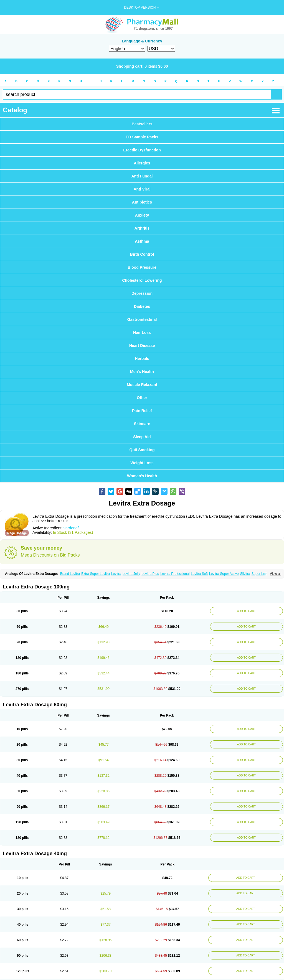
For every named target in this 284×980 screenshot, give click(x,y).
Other (142, 398)
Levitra (116, 574)
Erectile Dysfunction (142, 150)
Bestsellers (142, 124)
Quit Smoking (142, 450)
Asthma (142, 241)
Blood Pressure (142, 267)
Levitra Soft (199, 574)
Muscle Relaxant (142, 385)
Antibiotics (142, 202)
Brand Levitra (70, 574)
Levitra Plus (150, 574)
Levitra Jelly (131, 574)
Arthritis (142, 228)
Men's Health (142, 372)
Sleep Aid (142, 437)
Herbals (142, 359)
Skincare (142, 424)
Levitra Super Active (224, 574)
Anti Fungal (142, 176)
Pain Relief (142, 411)
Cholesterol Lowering (142, 280)
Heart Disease (142, 346)
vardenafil (72, 528)
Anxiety (142, 215)
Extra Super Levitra (96, 574)
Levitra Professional (175, 574)
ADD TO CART (246, 611)
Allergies (142, 163)
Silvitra (245, 574)
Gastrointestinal (142, 319)
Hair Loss (142, 332)
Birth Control (142, 254)
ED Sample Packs (142, 137)
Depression (142, 293)
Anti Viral (142, 189)
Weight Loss (142, 463)
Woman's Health (142, 476)
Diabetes (142, 306)
